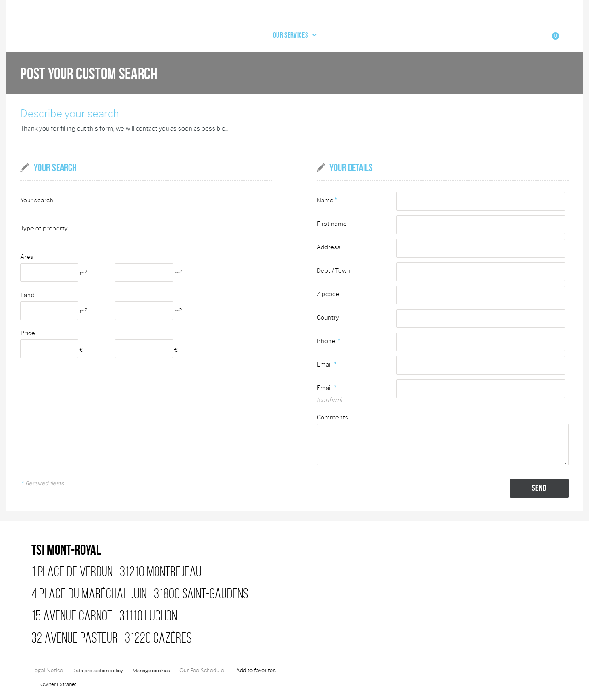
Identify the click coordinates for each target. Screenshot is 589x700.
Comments (332, 409)
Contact (485, 29)
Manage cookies (156, 663)
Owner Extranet (60, 677)
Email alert (446, 29)
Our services (352, 29)
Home (259, 29)
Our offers (297, 29)
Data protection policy (99, 663)
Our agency (402, 29)
